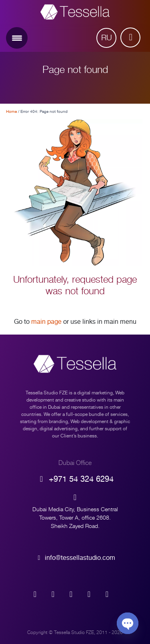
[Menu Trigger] (17, 38)
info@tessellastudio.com (75, 558)
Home (11, 111)
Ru (107, 38)
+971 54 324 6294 (75, 479)
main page (46, 322)
